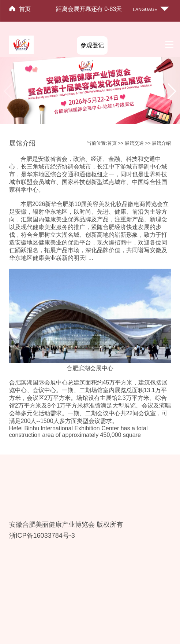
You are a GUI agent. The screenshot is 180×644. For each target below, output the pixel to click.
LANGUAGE (145, 10)
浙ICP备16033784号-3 (42, 536)
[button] (171, 91)
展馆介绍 (161, 143)
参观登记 (92, 45)
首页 (25, 9)
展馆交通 (134, 143)
